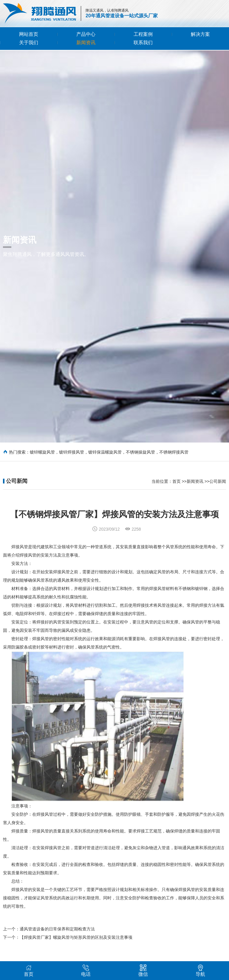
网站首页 (29, 34)
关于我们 (29, 43)
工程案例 (143, 34)
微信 (143, 970)
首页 (177, 489)
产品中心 (86, 34)
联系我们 (143, 43)
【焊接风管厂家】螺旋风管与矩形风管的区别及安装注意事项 (76, 953)
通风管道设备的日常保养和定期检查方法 (57, 944)
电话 (86, 970)
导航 (200, 970)
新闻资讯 (86, 43)
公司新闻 (218, 489)
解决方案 (200, 34)
